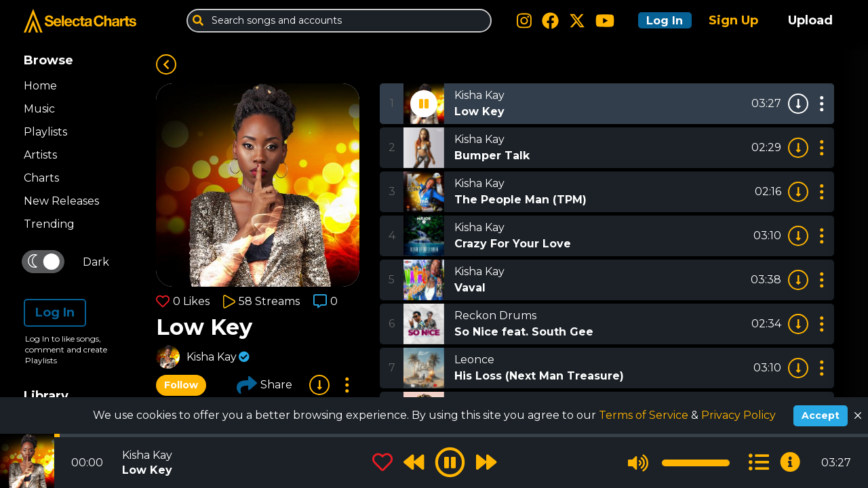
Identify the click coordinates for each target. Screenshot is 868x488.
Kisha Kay (212, 357)
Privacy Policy (738, 415)
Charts (41, 178)
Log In (659, 20)
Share (264, 385)
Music (39, 109)
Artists (40, 155)
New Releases (61, 201)
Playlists (45, 132)
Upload (810, 20)
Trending (49, 224)
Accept (821, 415)
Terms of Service (645, 415)
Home (40, 86)
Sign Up (733, 20)
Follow (181, 385)
